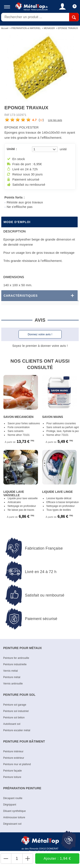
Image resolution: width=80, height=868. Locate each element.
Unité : (12, 149)
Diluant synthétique (15, 811)
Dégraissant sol (12, 824)
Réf (7, 115)
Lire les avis (55, 120)
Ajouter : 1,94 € (57, 859)
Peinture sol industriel (16, 711)
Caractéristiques (21, 296)
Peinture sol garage (15, 705)
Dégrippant (10, 805)
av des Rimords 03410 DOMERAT (40, 849)
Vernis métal (10, 671)
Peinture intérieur (13, 751)
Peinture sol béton (14, 718)
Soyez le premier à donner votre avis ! (40, 346)
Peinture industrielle (15, 664)
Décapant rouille (13, 798)
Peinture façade (12, 771)
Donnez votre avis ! (40, 334)
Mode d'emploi (17, 222)
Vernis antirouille (13, 684)
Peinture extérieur (14, 758)
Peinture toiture (12, 777)
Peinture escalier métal (17, 730)
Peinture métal (12, 677)
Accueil (5, 28)
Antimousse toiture (14, 817)
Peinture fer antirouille (16, 658)
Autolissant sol (12, 724)
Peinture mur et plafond (17, 764)
